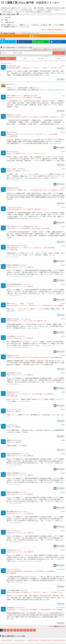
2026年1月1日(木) (46, 640)
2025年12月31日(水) (59, 640)
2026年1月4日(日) (7, 640)
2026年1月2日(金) (33, 640)
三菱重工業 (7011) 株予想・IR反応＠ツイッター (32, 3)
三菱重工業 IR (47, 49)
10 (31, 630)
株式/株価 (57, 626)
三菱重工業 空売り (57, 49)
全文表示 (61, 79)
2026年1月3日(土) (20, 640)
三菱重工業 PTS (37, 49)
